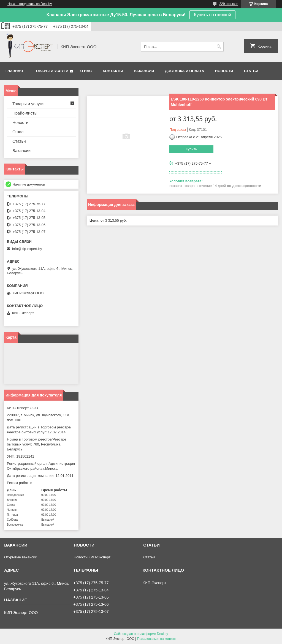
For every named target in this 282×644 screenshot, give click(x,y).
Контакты (113, 71)
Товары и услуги (51, 71)
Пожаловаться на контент (157, 639)
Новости (224, 71)
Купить (191, 149)
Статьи (251, 71)
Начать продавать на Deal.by (30, 4)
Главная (14, 71)
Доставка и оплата (185, 71)
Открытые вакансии (21, 557)
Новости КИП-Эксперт (92, 557)
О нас (86, 71)
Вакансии (144, 71)
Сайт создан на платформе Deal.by (141, 634)
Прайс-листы (25, 113)
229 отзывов (229, 4)
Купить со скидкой (212, 15)
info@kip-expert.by (27, 249)
